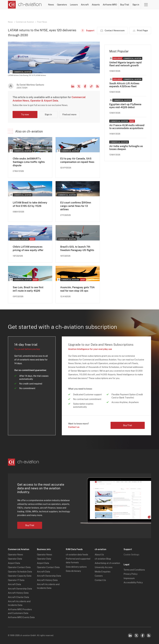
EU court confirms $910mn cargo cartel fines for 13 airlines (76, 206)
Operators (62, 5)
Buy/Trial (125, 5)
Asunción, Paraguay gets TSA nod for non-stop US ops (77, 289)
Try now (25, 115)
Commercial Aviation (25, 22)
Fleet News (42, 22)
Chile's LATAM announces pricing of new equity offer (28, 248)
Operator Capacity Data (20, 576)
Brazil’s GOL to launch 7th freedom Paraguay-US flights (77, 248)
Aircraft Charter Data (18, 597)
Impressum (129, 578)
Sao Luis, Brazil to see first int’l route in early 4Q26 (28, 289)
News (51, 5)
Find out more (69, 115)
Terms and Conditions (134, 570)
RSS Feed (98, 86)
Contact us (74, 427)
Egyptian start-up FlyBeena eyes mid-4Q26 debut (125, 106)
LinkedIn (73, 86)
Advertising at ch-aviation (107, 563)
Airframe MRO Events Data (21, 617)
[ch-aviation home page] (25, 5)
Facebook (85, 86)
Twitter (136, 635)
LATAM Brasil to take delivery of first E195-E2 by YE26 (30, 204)
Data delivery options (76, 567)
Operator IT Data (16, 580)
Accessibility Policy (133, 582)
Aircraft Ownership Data (20, 589)
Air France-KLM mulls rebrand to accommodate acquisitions (127, 127)
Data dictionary (73, 571)
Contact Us (100, 580)
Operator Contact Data (19, 567)
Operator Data (15, 559)
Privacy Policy (131, 574)
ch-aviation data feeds (77, 555)
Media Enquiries (103, 572)
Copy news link (91, 86)
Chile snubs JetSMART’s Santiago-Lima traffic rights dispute (29, 162)
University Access (104, 567)
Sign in (136, 5)
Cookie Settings (131, 555)
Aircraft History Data (18, 593)
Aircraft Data (14, 584)
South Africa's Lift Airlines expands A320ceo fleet (124, 85)
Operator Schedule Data (20, 572)
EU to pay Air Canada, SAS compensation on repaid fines (77, 160)
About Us (99, 555)
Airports (96, 5)
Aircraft (85, 5)
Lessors (74, 5)
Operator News (15, 555)
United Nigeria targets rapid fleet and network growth (125, 64)
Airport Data (14, 563)
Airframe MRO (110, 5)
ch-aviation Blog (103, 559)
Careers (99, 576)
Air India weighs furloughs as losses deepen (126, 148)
